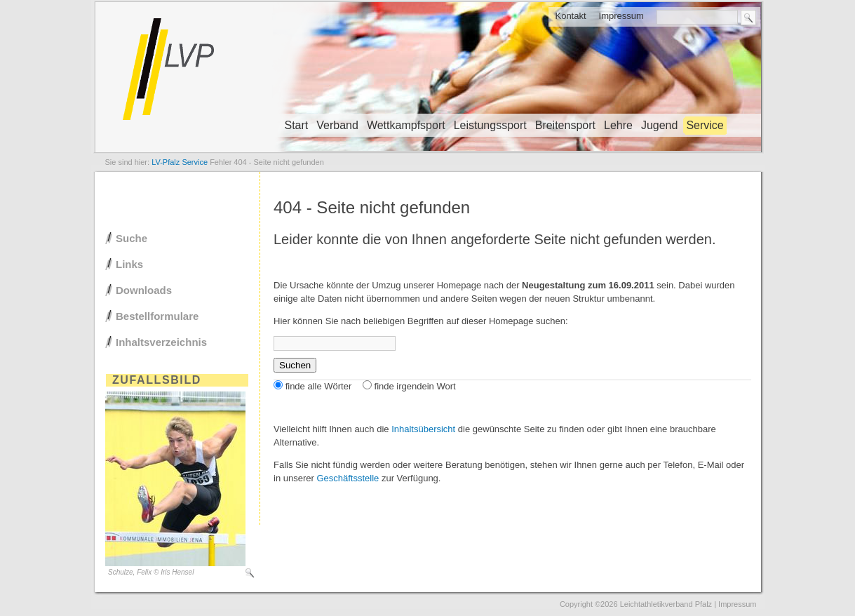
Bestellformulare (157, 316)
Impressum (621, 16)
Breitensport (565, 125)
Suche (132, 238)
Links (129, 264)
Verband (337, 125)
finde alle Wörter (319, 386)
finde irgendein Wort (415, 386)
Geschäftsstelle (348, 478)
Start (297, 125)
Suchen (295, 365)
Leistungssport (490, 125)
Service (705, 125)
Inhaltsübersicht (423, 429)
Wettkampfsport (406, 125)
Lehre (618, 125)
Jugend (660, 125)
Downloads (144, 290)
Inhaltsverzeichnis (161, 342)
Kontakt (570, 16)
